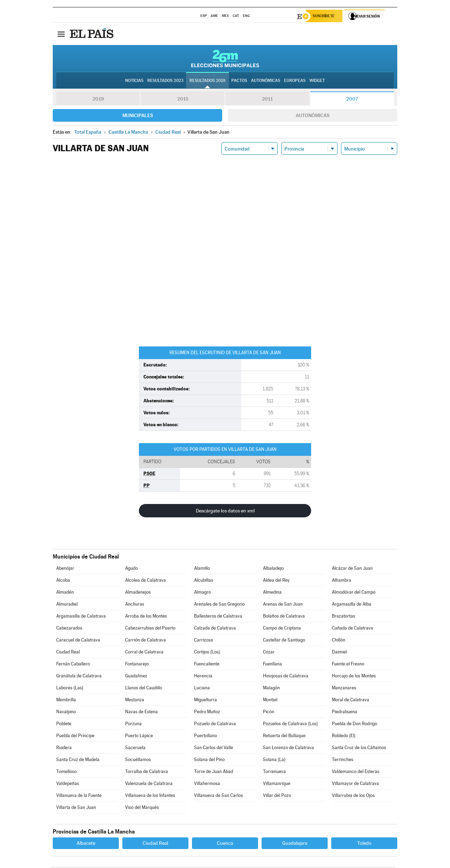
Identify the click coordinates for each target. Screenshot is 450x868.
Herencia (203, 677)
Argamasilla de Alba (352, 605)
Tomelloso (66, 773)
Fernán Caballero (73, 665)
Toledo (364, 844)
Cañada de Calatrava (352, 629)
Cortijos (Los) (207, 653)
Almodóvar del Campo (354, 593)
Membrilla (66, 701)
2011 (267, 100)
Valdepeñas (68, 784)
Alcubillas (204, 581)
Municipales (138, 116)
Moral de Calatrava (351, 701)
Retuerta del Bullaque (284, 737)
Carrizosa (204, 641)
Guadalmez (136, 677)
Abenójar (65, 569)
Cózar (269, 653)
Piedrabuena (345, 713)
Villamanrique (277, 784)
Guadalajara (295, 844)
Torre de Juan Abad (214, 773)
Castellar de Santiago (284, 641)
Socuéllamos (138, 761)
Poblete (64, 725)
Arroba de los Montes (146, 617)
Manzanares (344, 689)
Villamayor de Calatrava (355, 784)
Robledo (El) (344, 737)
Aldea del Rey (276, 581)
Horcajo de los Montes (354, 677)
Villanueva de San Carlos (218, 796)
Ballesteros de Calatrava (218, 617)
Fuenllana (272, 665)
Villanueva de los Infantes (150, 796)
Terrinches (343, 761)
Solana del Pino (209, 761)
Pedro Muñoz (207, 713)
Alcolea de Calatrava (146, 581)
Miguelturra (205, 701)
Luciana (202, 689)
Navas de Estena (142, 713)
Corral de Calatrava (144, 653)
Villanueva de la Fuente (79, 796)
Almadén (65, 593)
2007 (352, 100)
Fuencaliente (207, 665)
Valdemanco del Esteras (356, 773)
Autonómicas (313, 116)
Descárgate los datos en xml (225, 512)
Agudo (131, 569)
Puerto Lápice (139, 737)
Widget (317, 81)
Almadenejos (138, 593)
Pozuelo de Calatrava (215, 725)
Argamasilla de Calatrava (81, 617)
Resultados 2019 (207, 81)
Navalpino (66, 713)
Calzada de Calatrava (215, 629)
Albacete (86, 844)
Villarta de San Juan (76, 808)
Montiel (270, 701)
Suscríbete (326, 17)
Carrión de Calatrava (146, 641)
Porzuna (133, 725)
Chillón (339, 641)
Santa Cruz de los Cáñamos (359, 749)
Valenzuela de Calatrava (149, 784)
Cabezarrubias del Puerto (150, 629)
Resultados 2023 (165, 81)
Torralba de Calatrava (147, 773)
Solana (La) (274, 761)
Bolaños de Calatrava (284, 617)
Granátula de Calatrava (79, 677)
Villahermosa (207, 784)
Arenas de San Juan (283, 605)
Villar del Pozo (277, 796)
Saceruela (135, 749)
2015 (183, 100)
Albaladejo (273, 569)
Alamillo (202, 569)
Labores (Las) (70, 689)
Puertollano (205, 737)
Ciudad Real (68, 653)
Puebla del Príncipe (75, 737)
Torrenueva (274, 773)
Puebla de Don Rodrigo (355, 725)
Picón (269, 713)
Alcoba (63, 581)
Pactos (239, 81)
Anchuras (135, 605)
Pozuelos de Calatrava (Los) (290, 725)
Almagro (202, 593)
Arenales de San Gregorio (219, 605)
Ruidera (64, 749)
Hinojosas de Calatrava (286, 677)
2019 (98, 100)
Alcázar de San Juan (352, 569)
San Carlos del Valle (214, 749)
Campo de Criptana (282, 629)
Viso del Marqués (142, 808)
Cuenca (225, 844)
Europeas (295, 81)
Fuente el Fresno (348, 665)
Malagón (271, 689)
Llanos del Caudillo (144, 689)
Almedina (272, 593)
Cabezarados (69, 629)
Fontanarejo (137, 665)
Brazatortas (343, 617)
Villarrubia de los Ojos (353, 796)
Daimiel (339, 653)
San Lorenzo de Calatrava (288, 749)
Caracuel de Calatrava (78, 641)
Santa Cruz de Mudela (78, 761)
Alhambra (342, 581)
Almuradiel (67, 605)
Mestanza (135, 701)
